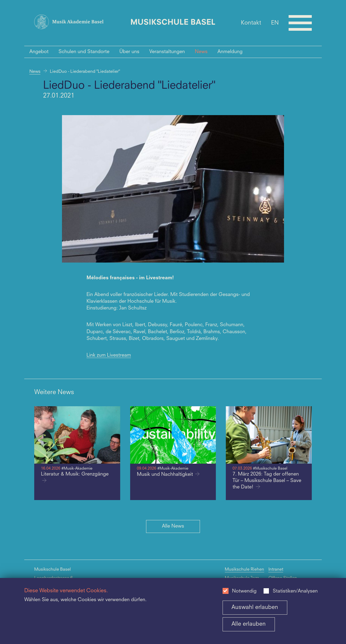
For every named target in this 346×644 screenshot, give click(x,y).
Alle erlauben (249, 624)
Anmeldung (230, 52)
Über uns (129, 52)
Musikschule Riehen (244, 570)
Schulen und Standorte (84, 52)
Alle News (173, 526)
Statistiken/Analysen (295, 591)
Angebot (39, 52)
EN (275, 23)
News (201, 52)
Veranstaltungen (167, 52)
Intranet (276, 570)
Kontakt (251, 23)
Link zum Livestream (109, 355)
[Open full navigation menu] (300, 23)
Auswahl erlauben (255, 607)
